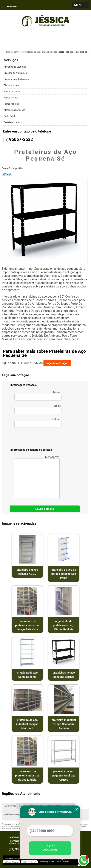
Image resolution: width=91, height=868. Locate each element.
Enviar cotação (45, 509)
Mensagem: (37, 477)
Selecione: (10, 806)
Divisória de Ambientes (16, 73)
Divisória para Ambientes (16, 79)
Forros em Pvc (11, 98)
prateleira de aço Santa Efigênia (27, 675)
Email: (38, 409)
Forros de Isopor (12, 92)
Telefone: (38, 423)
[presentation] (34, 438)
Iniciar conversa (50, 848)
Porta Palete (10, 116)
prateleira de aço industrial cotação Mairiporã (27, 724)
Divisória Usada (12, 85)
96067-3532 (12, 7)
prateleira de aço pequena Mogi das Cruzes (64, 776)
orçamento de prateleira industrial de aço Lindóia (27, 776)
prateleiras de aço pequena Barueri (64, 675)
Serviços (11, 60)
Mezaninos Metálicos (15, 110)
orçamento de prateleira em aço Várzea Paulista (64, 625)
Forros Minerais (12, 104)
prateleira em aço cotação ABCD (27, 572)
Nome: (38, 396)
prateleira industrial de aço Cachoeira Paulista (64, 724)
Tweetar (7, 174)
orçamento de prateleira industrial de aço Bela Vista (27, 625)
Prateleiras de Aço (13, 122)
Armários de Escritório (15, 67)
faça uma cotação (57, 363)
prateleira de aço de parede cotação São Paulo (64, 574)
